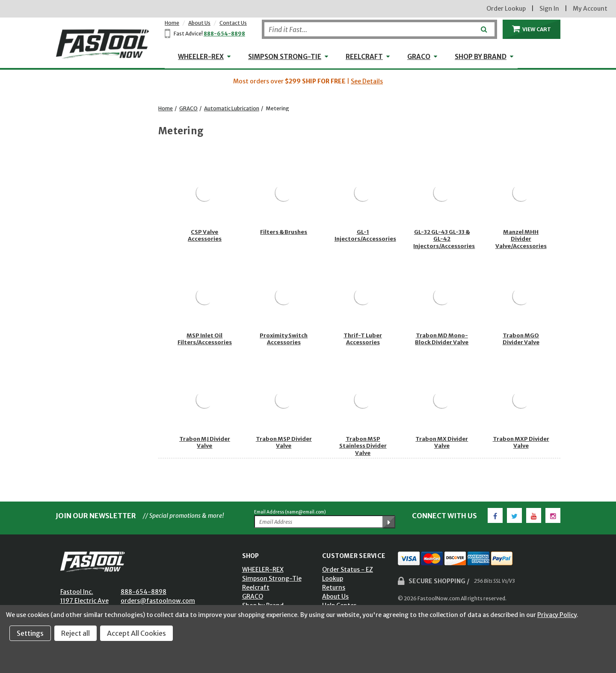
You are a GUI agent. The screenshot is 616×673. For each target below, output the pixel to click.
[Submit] (483, 26)
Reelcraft (364, 57)
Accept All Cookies (136, 633)
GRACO (419, 57)
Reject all (76, 633)
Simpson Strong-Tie (285, 57)
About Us (199, 23)
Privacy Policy (557, 615)
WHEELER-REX (201, 57)
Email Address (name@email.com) (290, 512)
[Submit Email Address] (389, 522)
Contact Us (233, 23)
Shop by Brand (481, 57)
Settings (30, 633)
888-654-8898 (224, 34)
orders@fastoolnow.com (158, 601)
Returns (334, 587)
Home (172, 23)
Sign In (549, 9)
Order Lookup (506, 9)
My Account (590, 9)
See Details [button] (367, 81)
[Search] (379, 29)
